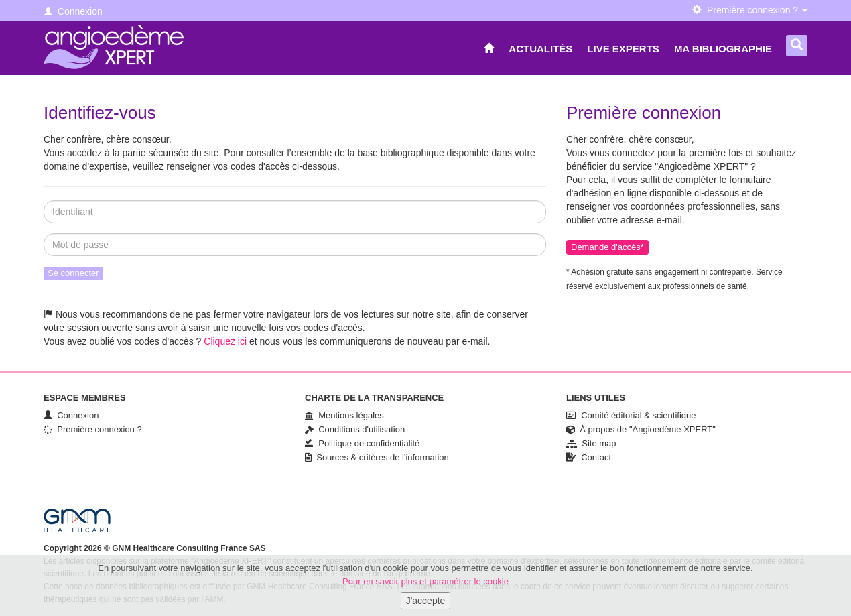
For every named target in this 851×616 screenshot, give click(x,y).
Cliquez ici (225, 341)
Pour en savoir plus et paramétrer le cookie (426, 586)
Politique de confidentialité (362, 443)
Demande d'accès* (607, 247)
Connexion (73, 11)
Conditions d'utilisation (355, 429)
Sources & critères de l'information (377, 457)
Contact (589, 457)
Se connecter (73, 273)
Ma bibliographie (723, 49)
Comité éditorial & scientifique (631, 415)
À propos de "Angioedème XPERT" (641, 429)
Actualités (540, 49)
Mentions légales (344, 415)
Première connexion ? (93, 429)
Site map (591, 443)
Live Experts (623, 49)
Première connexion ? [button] (750, 10)
